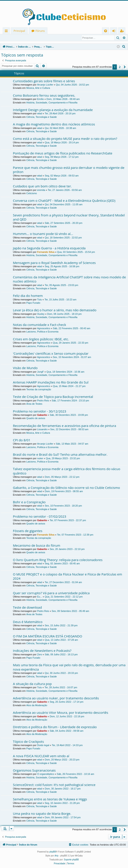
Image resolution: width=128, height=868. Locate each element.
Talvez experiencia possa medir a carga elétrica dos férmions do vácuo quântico (67, 471)
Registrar (24, 38)
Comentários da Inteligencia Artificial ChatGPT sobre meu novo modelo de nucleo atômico (69, 279)
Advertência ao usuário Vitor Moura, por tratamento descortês (60, 713)
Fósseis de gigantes (28, 531)
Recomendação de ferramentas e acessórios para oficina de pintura (65, 426)
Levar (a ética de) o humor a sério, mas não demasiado (55, 310)
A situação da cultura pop (32, 684)
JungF (41, 372)
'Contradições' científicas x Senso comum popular (51, 354)
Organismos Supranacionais (34, 770)
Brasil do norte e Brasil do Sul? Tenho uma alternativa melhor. (60, 455)
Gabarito (42, 415)
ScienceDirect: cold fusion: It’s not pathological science (54, 785)
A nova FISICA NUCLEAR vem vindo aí (41, 756)
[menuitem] (106, 31)
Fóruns (40, 31)
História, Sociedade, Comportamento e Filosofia (52, 103)
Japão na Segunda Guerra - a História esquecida (49, 248)
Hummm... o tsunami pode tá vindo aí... (43, 234)
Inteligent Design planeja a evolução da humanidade (53, 110)
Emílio (41, 99)
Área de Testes (34, 404)
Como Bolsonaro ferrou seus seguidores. (44, 96)
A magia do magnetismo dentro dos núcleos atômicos (54, 124)
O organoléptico (46, 774)
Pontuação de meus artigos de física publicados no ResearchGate (63, 153)
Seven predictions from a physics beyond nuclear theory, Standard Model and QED (69, 217)
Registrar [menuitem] (123, 32)
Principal (19, 31)
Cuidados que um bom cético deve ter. (42, 186)
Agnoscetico (44, 329)
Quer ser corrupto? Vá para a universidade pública (51, 593)
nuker (40, 459)
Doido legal (43, 745)
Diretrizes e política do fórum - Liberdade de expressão (55, 727)
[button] (125, 67)
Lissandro (42, 430)
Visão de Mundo (25, 368)
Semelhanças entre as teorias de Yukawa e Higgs (50, 799)
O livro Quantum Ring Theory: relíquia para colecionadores (58, 560)
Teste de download (27, 608)
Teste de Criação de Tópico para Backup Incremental (53, 397)
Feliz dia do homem (28, 296)
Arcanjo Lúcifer (45, 85)
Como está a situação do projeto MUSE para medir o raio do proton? (65, 139)
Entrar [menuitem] (115, 32)
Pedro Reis (43, 401)
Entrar (9, 38)
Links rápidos (7, 32)
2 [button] (120, 67)
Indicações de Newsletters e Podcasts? (42, 651)
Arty (56, 856)
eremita (41, 190)
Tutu (40, 300)
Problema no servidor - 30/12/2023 (39, 411)
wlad (40, 114)
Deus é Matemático (28, 622)
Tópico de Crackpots (28, 742)
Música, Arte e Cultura (38, 88)
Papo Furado (33, 303)
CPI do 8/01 (22, 440)
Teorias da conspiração (39, 390)
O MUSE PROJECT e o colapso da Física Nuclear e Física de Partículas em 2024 (68, 576)
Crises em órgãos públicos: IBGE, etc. (41, 339)
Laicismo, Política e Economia (42, 332)
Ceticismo (32, 193)
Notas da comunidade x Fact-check (39, 325)
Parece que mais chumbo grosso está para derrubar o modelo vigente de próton (69, 170)
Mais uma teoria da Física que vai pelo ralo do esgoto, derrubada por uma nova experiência (69, 667)
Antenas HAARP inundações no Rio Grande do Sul (51, 382)
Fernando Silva (46, 252)
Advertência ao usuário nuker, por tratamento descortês (56, 698)
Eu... (40, 597)
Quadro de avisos (36, 418)
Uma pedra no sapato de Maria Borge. (42, 814)
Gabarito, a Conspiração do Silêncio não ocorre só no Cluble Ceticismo (66, 488)
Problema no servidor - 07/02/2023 (39, 517)
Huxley (41, 314)
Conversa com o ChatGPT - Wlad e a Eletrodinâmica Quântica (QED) (64, 201)
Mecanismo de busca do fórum (37, 546)
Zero (40, 655)
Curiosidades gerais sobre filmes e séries (44, 81)
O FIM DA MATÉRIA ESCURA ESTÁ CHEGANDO (47, 636)
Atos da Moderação (37, 705)
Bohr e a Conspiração (29, 502)
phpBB (53, 852)
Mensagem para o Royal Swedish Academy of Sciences (54, 263)
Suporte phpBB (71, 860)
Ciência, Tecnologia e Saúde (41, 117)
